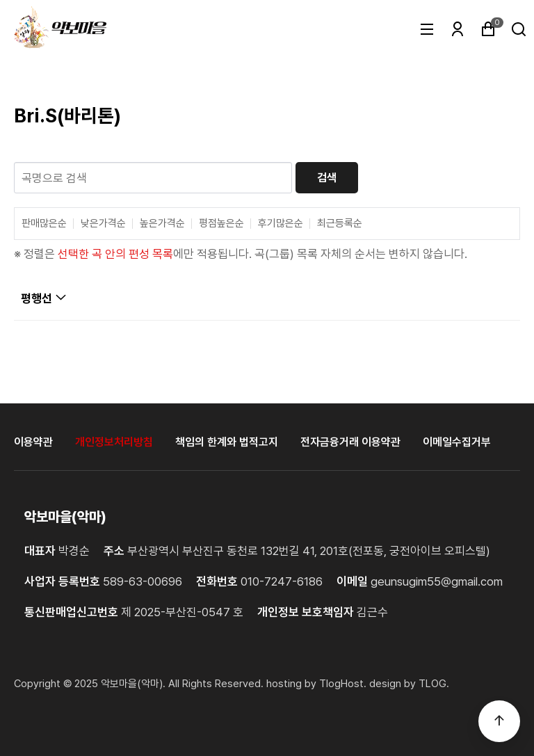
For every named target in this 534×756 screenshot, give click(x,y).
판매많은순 (44, 224)
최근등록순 (340, 224)
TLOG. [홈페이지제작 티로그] (434, 684)
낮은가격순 (103, 224)
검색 (327, 178)
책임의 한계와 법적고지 (227, 442)
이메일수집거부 (457, 442)
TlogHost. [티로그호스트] (343, 684)
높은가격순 (162, 224)
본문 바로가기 (0, 0)
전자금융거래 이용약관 (350, 442)
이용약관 (33, 442)
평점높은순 (221, 224)
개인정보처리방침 (114, 442)
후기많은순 (281, 224)
